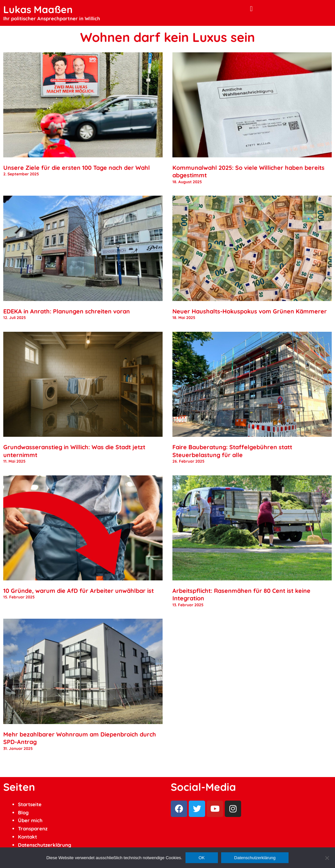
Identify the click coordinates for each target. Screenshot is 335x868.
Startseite (30, 804)
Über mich (30, 820)
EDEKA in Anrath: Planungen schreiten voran (67, 311)
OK (202, 858)
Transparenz (33, 829)
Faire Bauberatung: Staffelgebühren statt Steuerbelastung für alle (232, 451)
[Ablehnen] (327, 858)
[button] (251, 9)
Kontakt (27, 837)
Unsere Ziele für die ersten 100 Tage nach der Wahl (77, 168)
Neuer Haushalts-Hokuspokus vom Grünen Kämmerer (250, 311)
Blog (23, 813)
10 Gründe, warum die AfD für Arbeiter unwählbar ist (79, 591)
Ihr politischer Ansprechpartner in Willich (52, 18)
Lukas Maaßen (38, 9)
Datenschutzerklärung (45, 845)
